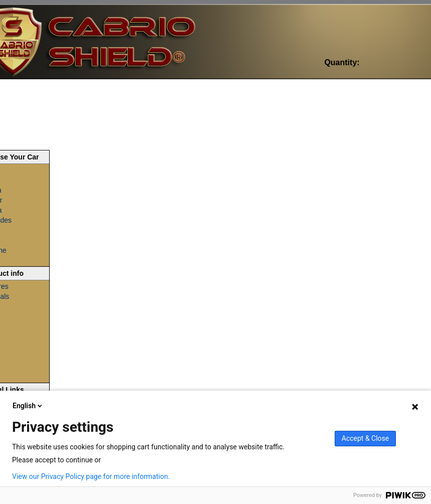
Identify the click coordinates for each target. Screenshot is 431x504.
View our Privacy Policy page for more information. (91, 476)
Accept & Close (365, 438)
